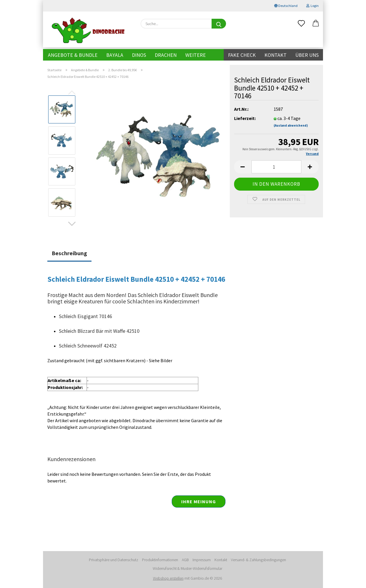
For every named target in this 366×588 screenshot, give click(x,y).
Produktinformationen (160, 560)
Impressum (202, 560)
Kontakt (276, 55)
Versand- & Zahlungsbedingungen (258, 560)
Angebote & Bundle (73, 55)
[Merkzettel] (301, 24)
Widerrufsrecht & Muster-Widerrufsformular (187, 568)
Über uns (307, 55)
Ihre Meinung (199, 501)
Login (312, 6)
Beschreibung (69, 253)
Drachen (166, 55)
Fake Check (242, 55)
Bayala (115, 55)
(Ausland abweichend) (291, 125)
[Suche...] (219, 24)
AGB (185, 560)
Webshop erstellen (168, 578)
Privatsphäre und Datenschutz (114, 560)
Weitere (196, 55)
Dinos (139, 55)
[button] (316, 24)
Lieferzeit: (245, 118)
